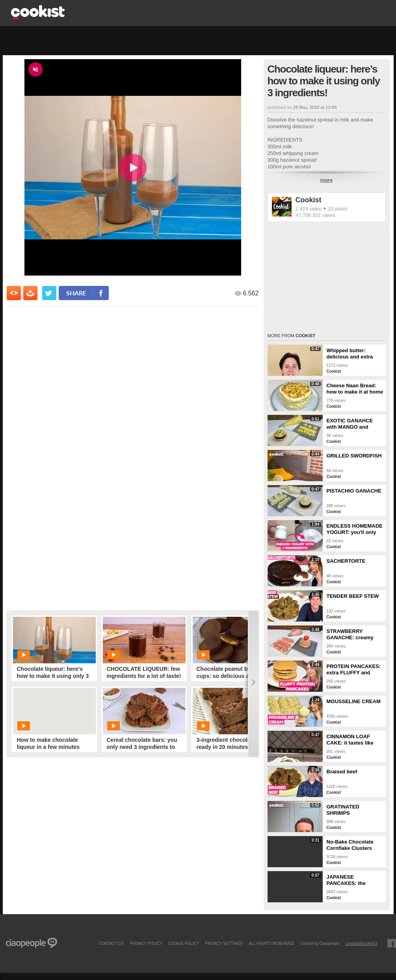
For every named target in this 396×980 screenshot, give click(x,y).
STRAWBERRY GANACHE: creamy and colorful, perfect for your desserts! (351, 635)
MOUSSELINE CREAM (354, 701)
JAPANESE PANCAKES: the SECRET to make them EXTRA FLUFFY (354, 880)
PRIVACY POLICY (146, 943)
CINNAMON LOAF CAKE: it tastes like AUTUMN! (350, 740)
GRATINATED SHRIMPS (343, 810)
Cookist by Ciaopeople (320, 943)
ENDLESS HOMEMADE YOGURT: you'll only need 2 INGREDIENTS (355, 529)
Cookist (309, 200)
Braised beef (342, 772)
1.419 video (309, 209)
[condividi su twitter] (49, 293)
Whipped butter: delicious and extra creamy (350, 354)
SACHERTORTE (346, 561)
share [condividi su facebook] (76, 293)
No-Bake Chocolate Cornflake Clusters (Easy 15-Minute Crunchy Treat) (350, 845)
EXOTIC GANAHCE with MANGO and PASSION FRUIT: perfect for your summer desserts (350, 424)
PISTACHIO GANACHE (354, 491)
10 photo (337, 209)
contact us (111, 943)
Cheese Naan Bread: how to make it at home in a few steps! (355, 389)
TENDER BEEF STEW (353, 596)
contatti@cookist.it (362, 943)
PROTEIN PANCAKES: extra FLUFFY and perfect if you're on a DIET (354, 670)
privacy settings (224, 943)
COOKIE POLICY (184, 943)
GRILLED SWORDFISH (354, 456)
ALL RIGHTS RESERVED (271, 943)
